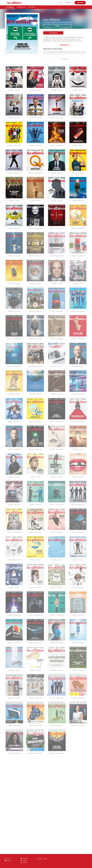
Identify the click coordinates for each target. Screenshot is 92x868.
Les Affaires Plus (21, 7)
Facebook (24, 859)
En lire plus (65, 59)
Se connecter (53, 33)
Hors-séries (32, 7)
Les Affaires (10, 7)
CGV (7, 859)
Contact (8, 860)
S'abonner (68, 3)
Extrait (57, 26)
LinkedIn (24, 862)
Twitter (24, 860)
